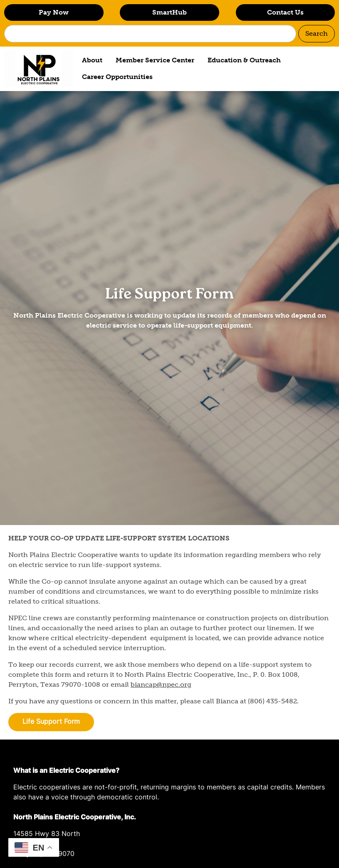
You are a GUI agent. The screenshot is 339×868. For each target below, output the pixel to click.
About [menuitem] (92, 60)
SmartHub (169, 12)
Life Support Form (51, 722)
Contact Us (285, 12)
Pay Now (54, 12)
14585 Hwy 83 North (47, 834)
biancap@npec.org (161, 684)
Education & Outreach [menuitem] (244, 60)
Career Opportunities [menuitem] (117, 77)
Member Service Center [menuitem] (155, 60)
